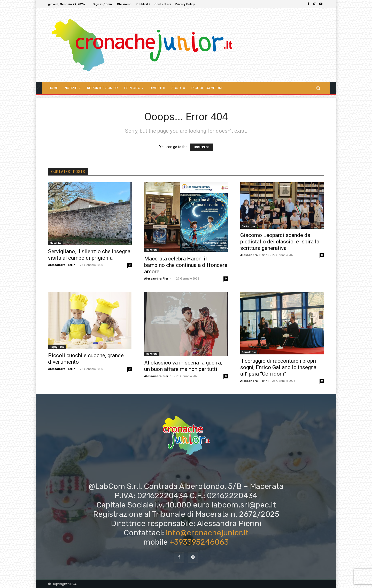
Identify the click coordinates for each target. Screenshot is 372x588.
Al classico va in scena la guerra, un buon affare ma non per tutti (183, 366)
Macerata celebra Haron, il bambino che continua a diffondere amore (186, 265)
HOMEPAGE (202, 147)
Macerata (56, 243)
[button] (318, 88)
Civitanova (249, 226)
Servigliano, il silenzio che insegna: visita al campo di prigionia (90, 255)
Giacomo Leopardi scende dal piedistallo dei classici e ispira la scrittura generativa (280, 242)
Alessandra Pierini (62, 265)
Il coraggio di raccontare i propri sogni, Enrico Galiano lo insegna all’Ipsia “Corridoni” (278, 367)
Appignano (57, 347)
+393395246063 (199, 542)
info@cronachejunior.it (207, 533)
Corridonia (249, 352)
